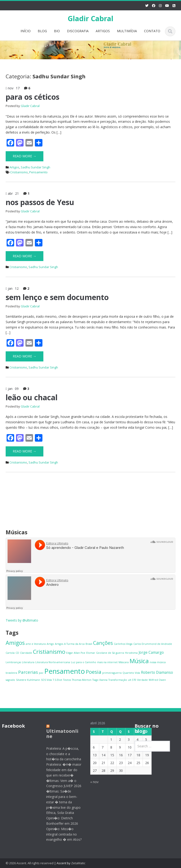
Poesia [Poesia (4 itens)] (94, 672)
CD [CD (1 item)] (17, 653)
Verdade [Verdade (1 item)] (142, 680)
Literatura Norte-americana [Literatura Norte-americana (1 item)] (53, 662)
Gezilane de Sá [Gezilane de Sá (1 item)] (105, 653)
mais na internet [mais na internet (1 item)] (107, 662)
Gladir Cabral (90, 18)
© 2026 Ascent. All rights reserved (30, 863)
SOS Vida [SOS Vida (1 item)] (46, 680)
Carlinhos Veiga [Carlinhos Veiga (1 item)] (123, 644)
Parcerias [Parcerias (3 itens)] (28, 672)
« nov (91, 782)
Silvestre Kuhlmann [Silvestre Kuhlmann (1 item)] (28, 680)
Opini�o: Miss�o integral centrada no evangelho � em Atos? (60, 834)
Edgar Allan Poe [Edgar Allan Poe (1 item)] (76, 653)
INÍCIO (26, 31)
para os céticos (33, 97)
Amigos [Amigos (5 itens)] (15, 643)
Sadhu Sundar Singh (35, 167)
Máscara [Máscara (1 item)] (124, 662)
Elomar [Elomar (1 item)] (91, 653)
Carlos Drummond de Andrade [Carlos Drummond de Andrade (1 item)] (153, 644)
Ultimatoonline (59, 734)
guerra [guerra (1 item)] (120, 653)
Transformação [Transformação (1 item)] (118, 680)
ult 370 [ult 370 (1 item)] (132, 680)
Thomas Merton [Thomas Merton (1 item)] (82, 680)
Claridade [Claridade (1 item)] (26, 653)
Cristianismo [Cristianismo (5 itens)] (49, 652)
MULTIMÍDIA (127, 31)
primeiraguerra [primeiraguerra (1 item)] (112, 673)
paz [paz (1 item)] (41, 673)
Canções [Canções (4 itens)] (103, 643)
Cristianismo (19, 172)
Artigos (14, 167)
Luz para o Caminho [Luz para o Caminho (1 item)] (84, 662)
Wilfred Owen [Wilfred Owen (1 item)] (157, 680)
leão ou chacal (32, 397)
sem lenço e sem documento (57, 297)
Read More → (25, 156)
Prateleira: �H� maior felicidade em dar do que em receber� (60, 770)
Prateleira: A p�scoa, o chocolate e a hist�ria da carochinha (60, 754)
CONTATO (152, 31)
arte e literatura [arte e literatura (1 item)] (36, 644)
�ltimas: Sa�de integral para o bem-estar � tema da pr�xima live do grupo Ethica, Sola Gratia (60, 802)
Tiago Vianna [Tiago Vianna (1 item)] (100, 680)
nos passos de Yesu (40, 202)
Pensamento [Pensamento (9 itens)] (65, 671)
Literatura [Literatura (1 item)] (28, 662)
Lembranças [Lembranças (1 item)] (13, 662)
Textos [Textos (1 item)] (67, 680)
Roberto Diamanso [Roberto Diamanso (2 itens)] (157, 672)
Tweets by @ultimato (22, 620)
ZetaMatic (78, 863)
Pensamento (38, 172)
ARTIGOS (103, 31)
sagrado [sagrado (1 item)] (10, 680)
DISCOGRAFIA (78, 31)
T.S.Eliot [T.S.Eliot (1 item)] (58, 680)
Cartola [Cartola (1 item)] (10, 653)
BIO (57, 31)
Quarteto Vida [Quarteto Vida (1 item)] (131, 673)
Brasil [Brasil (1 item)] (89, 644)
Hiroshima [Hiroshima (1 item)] (131, 653)
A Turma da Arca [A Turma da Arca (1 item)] (74, 644)
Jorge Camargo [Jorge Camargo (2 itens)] (151, 652)
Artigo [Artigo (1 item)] (50, 644)
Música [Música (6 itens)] (139, 661)
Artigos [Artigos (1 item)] (59, 644)
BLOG (42, 31)
